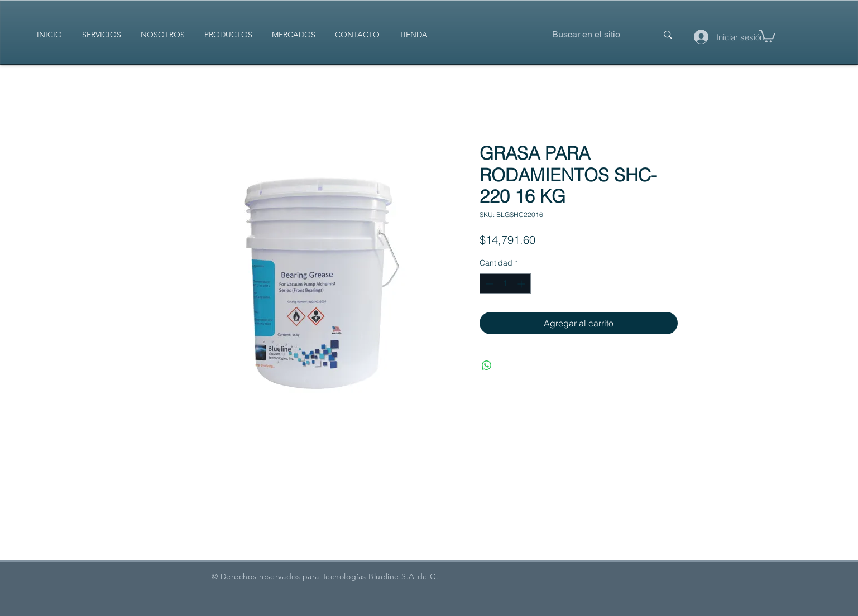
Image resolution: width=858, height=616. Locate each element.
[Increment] (522, 284)
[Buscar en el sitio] (588, 35)
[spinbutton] (505, 284)
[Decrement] (488, 284)
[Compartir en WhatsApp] (487, 365)
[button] (767, 35)
